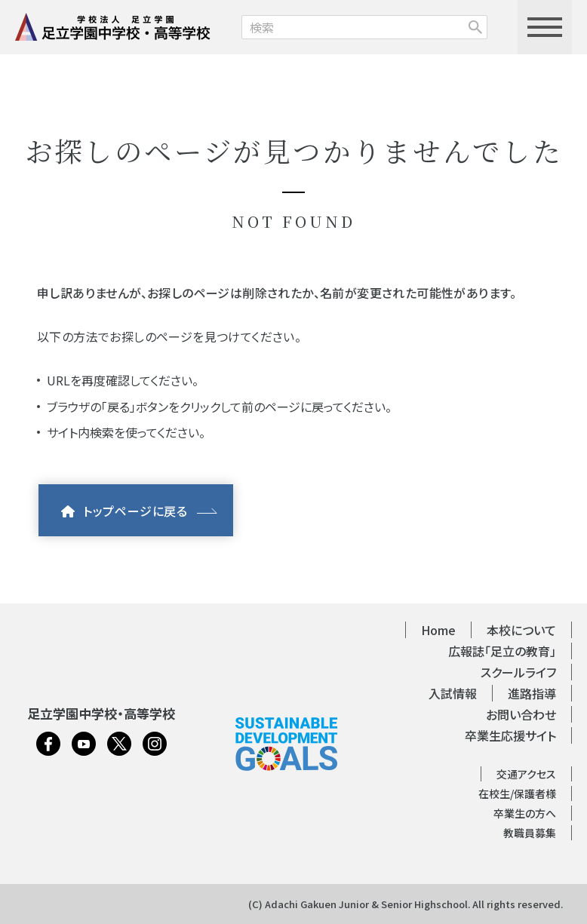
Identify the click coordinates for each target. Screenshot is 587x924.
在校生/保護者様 (517, 794)
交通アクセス (526, 774)
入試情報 (453, 693)
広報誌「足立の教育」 (502, 651)
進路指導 (532, 693)
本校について (521, 630)
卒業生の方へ (525, 813)
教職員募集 (530, 833)
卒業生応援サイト (510, 735)
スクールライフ (518, 672)
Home (438, 630)
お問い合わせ (521, 714)
